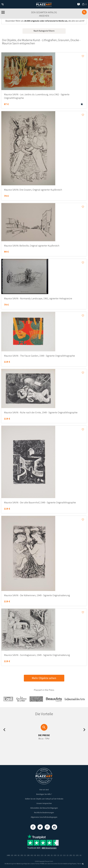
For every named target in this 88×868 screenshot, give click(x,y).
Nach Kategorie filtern (44, 31)
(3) (58, 855)
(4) (45, 855)
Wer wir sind (44, 790)
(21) (42, 855)
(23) (77, 855)
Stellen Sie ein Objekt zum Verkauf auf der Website (44, 799)
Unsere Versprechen (44, 803)
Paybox (74, 864)
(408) (8, 855)
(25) (71, 855)
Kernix (81, 864)
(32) (55, 855)
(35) (22, 855)
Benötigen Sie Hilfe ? (44, 794)
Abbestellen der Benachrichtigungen (44, 808)
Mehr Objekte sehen (44, 678)
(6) (19, 855)
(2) (61, 855)
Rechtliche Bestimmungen (44, 812)
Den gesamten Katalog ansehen (44, 14)
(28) (28, 855)
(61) (32, 855)
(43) (15, 855)
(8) (12, 855)
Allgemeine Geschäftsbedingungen (44, 817)
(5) (25, 855)
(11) (64, 855)
